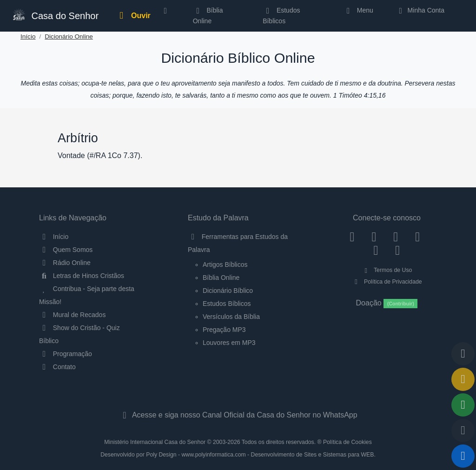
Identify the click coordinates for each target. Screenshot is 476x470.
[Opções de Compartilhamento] (463, 405)
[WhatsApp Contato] (376, 250)
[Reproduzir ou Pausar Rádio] (463, 456)
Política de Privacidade (387, 282)
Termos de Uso (387, 270)
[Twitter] (396, 237)
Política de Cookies (347, 442)
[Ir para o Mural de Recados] (463, 379)
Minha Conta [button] (420, 10)
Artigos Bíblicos (225, 265)
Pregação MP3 (224, 330)
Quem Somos (66, 250)
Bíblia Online (208, 15)
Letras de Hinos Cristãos (82, 276)
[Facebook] (352, 237)
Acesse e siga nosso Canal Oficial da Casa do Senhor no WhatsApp (238, 415)
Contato (57, 367)
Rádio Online (65, 263)
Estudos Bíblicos (281, 15)
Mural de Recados (72, 315)
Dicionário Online (69, 36)
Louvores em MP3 (229, 343)
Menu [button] (358, 10)
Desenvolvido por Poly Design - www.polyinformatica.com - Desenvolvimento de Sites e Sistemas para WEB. (238, 455)
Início (28, 36)
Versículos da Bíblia (231, 317)
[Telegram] (398, 250)
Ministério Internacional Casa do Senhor (155, 442)
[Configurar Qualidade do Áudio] (463, 430)
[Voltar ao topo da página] (463, 354)
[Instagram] (374, 237)
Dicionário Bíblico (228, 291)
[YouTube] (418, 237)
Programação (66, 354)
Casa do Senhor (55, 15)
